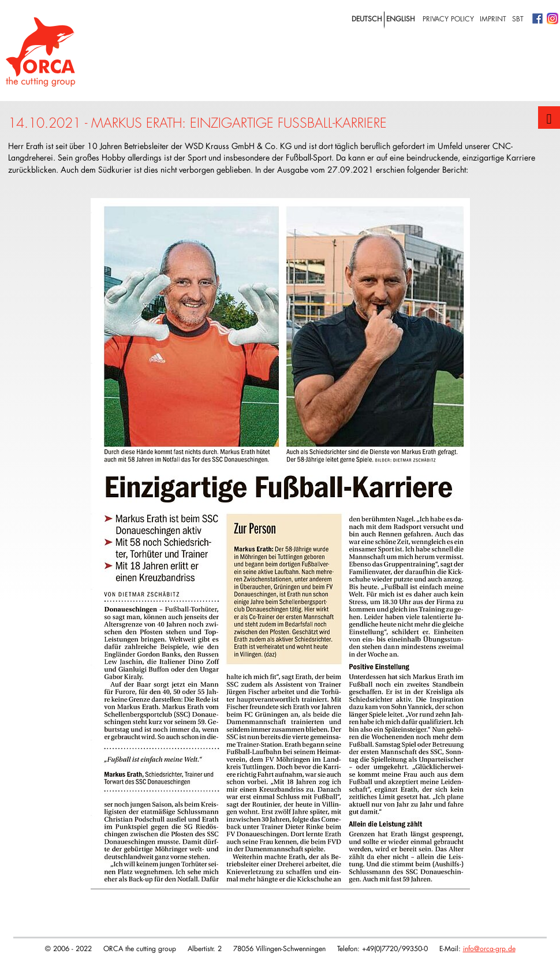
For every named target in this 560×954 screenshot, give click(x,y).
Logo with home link (40, 52)
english (401, 18)
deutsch (367, 18)
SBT (518, 18)
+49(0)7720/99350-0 (395, 948)
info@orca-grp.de (489, 948)
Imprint (493, 18)
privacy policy (448, 18)
